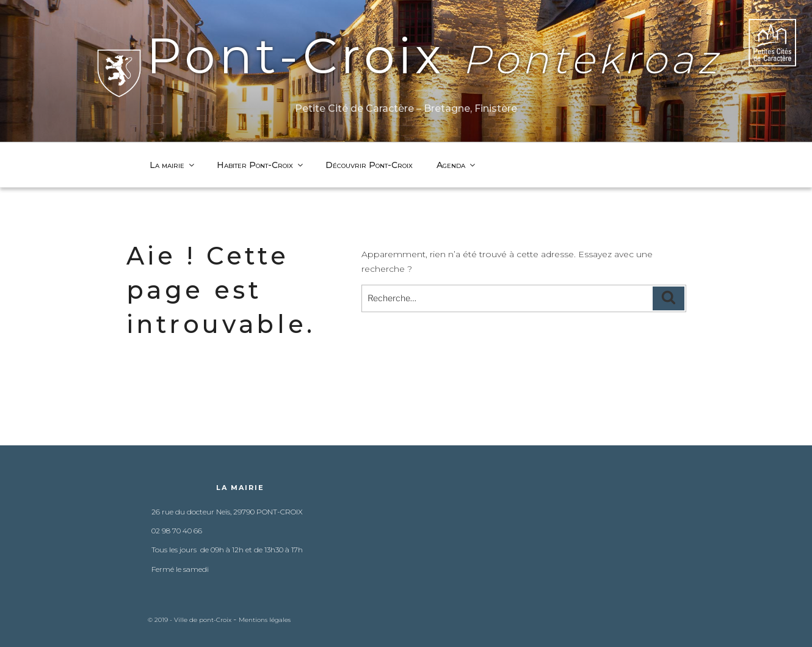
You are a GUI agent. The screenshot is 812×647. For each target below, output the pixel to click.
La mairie (173, 165)
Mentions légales (265, 620)
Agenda (457, 165)
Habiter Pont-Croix (261, 165)
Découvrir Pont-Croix (369, 165)
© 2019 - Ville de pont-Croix (190, 620)
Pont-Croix (406, 56)
